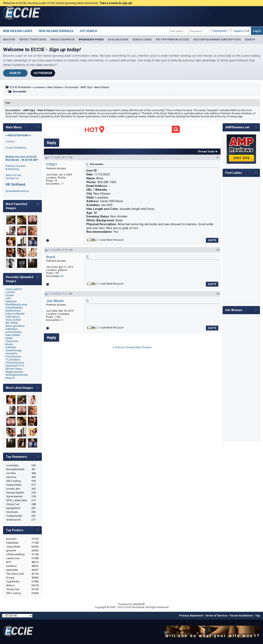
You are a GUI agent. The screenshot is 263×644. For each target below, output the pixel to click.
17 (62, 184)
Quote (212, 240)
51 (62, 320)
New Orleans (55, 87)
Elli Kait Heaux (14, 369)
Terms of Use (13, 175)
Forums (10, 141)
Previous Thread (124, 347)
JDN (8, 298)
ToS (247, 31)
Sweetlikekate (14, 308)
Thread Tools (206, 151)
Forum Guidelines (16, 148)
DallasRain (12, 329)
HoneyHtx (11, 353)
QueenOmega (14, 350)
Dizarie (10, 295)
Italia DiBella (13, 335)
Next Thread (143, 347)
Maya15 (10, 378)
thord (50, 257)
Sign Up (15, 73)
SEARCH (250, 40)
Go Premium (43, 73)
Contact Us (12, 178)
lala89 (9, 338)
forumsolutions (15, 363)
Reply (52, 143)
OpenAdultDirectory (17, 191)
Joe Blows (55, 301)
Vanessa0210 (13, 289)
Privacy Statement (191, 616)
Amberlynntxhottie (17, 375)
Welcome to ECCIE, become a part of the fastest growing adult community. (68, 3)
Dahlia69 (11, 347)
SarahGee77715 (15, 366)
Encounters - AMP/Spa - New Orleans (87, 87)
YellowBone (13, 317)
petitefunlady (13, 332)
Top (258, 616)
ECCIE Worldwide (20, 87)
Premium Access (15, 166)
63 (62, 276)
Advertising (12, 169)
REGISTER (9, 40)
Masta (9, 344)
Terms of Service (216, 616)
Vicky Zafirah (13, 320)
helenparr (11, 301)
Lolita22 (10, 292)
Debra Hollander (15, 314)
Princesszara (13, 356)
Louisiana (39, 87)
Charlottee (12, 341)
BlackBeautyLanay (16, 304)
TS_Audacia (13, 360)
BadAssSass (13, 311)
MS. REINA (12, 323)
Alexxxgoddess (15, 326)
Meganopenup (14, 372)
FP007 (52, 165)
